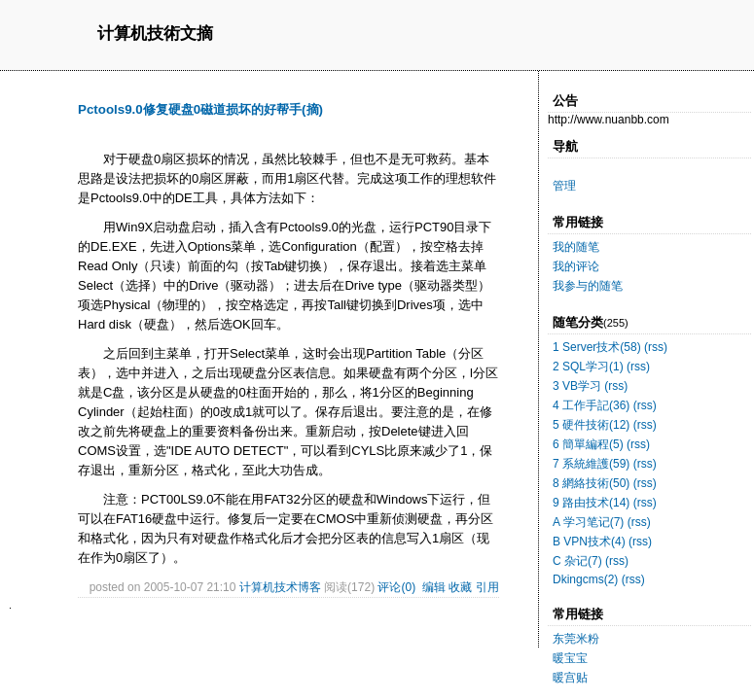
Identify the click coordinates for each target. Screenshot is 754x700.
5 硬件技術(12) (591, 425)
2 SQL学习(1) (588, 367)
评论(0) (396, 587)
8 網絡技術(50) (591, 483)
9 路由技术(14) (591, 503)
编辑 (434, 587)
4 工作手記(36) (591, 405)
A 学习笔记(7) (588, 522)
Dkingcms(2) (585, 579)
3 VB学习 (577, 386)
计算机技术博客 (280, 587)
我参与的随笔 (588, 286)
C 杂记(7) (577, 561)
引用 (487, 587)
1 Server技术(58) (597, 347)
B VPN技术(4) (589, 542)
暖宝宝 (570, 658)
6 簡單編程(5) (588, 444)
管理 (564, 186)
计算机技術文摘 (155, 35)
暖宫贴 (570, 678)
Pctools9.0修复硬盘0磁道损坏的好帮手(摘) (200, 109)
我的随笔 (576, 247)
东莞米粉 (576, 639)
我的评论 (576, 266)
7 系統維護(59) (591, 464)
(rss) (656, 347)
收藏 (460, 587)
